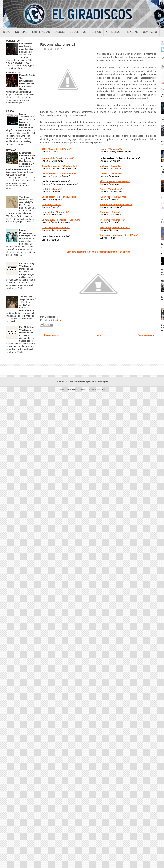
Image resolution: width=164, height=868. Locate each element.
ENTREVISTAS (13, 72)
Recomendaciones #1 (58, 44)
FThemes (101, 389)
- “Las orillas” (111, 166)
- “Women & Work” (116, 149)
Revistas (132, 32)
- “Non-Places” (111, 174)
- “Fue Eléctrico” (59, 197)
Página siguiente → (147, 335)
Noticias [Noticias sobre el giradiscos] (21, 32)
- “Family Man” (116, 204)
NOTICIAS (11, 150)
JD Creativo (55, 320)
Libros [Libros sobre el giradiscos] (96, 32)
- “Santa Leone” (111, 189)
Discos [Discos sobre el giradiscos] (60, 32)
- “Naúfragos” (115, 181)
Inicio (6, 32)
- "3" (112, 220)
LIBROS (10, 111)
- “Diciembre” (61, 220)
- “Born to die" (55, 212)
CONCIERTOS (13, 41)
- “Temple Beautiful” (59, 174)
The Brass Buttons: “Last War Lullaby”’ (26, 200)
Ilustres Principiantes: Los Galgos (26, 233)
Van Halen (105, 235)
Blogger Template (79, 389)
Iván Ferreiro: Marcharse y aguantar (26, 46)
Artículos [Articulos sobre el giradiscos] (113, 32)
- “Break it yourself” (58, 158)
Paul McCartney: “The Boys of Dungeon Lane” (27, 266)
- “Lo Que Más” (113, 197)
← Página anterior (50, 335)
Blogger (104, 382)
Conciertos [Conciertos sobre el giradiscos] (78, 32)
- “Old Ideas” (56, 228)
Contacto (150, 32)
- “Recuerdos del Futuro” (56, 149)
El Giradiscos (80, 382)
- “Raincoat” (115, 228)
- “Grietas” (110, 212)
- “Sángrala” (52, 189)
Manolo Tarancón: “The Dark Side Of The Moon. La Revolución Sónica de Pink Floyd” (21, 122)
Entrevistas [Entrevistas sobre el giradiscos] (41, 32)
